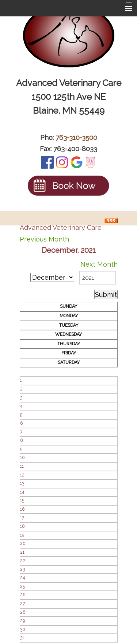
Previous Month (44, 239)
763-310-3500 (76, 138)
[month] (52, 277)
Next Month (99, 264)
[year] (98, 278)
